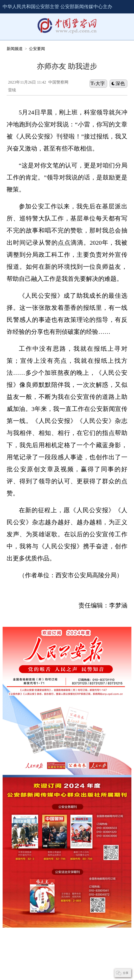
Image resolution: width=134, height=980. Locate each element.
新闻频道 (12, 36)
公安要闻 (28, 36)
